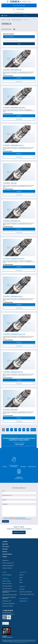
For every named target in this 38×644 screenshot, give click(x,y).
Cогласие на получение (17, 519)
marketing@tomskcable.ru (8, 614)
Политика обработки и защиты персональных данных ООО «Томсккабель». (24, 642)
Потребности (5, 560)
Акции (21, 577)
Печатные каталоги (7, 589)
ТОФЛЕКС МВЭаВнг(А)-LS (13, 296)
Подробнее (25, 78)
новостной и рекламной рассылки (23, 519)
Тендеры (5, 557)
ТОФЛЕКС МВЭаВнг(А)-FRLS (14, 259)
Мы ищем (22, 589)
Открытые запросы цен (8, 563)
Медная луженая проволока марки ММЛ (9, 598)
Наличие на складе (7, 584)
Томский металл (23, 601)
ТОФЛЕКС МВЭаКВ (10, 410)
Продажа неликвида (7, 568)
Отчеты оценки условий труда (27, 594)
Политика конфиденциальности (7, 637)
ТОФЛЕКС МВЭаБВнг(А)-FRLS (14, 108)
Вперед (33, 430)
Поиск (19, 44)
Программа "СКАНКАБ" (8, 606)
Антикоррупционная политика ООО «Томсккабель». (19, 642)
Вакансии (5, 544)
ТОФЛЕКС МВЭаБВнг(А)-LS (13, 145)
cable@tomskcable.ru (19, 12)
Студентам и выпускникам (26, 592)
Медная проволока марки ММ (9, 595)
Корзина (5, 552)
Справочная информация (8, 603)
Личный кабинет (7, 554)
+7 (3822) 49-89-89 (20, 9)
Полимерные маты (7, 601)
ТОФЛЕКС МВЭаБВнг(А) (12, 70)
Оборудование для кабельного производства (10, 592)
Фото (21, 580)
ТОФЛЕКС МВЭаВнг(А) (12, 221)
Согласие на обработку (14, 518)
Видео (21, 582)
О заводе (5, 541)
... (16, 429)
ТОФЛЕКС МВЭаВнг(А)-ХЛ (13, 372)
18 (20, 430)
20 (28, 430)
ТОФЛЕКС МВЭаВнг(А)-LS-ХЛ (14, 334)
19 (24, 430)
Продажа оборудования (8, 565)
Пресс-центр (6, 547)
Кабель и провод (6, 581)
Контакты (5, 549)
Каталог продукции (7, 575)
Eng (7, 623)
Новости (21, 575)
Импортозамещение (7, 586)
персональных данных (20, 518)
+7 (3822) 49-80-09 (19, 444)
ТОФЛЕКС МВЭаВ (10, 183)
